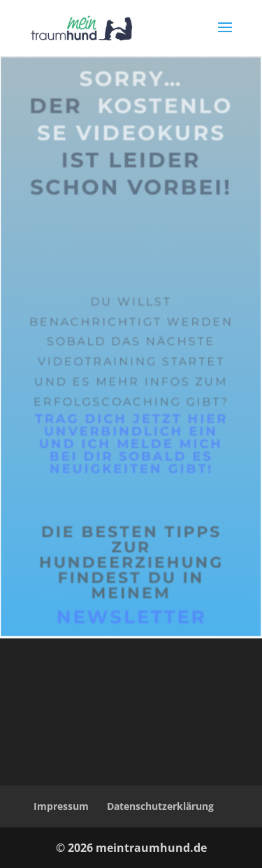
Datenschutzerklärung (160, 806)
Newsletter (131, 643)
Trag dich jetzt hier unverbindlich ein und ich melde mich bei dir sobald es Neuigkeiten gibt (131, 470)
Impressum (61, 806)
